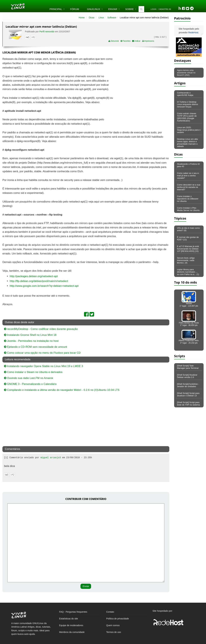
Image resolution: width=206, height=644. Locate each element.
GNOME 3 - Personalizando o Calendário (30, 384)
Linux (101, 18)
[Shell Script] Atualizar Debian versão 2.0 (187, 376)
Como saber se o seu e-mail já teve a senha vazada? (188, 176)
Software (112, 18)
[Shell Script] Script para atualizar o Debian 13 (188, 394)
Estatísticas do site (69, 619)
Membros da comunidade (72, 632)
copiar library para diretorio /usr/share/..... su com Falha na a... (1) (188, 272)
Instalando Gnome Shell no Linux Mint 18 (30, 335)
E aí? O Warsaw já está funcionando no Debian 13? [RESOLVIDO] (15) (188, 249)
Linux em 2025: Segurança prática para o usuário (189, 130)
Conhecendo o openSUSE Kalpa (185, 94)
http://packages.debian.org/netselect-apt (34, 276)
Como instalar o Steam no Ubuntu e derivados (33, 372)
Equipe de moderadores (71, 625)
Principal (56, 9)
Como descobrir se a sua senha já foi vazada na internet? (189, 187)
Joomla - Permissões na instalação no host (31, 341)
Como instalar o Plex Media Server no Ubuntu (188, 209)
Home (82, 18)
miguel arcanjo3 (51, 458)
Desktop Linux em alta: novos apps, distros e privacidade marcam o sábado (188, 143)
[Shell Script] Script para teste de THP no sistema (188, 404)
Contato (110, 612)
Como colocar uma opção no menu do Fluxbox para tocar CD (42, 353)
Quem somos (113, 625)
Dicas (92, 18)
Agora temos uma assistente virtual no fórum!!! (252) (186, 73)
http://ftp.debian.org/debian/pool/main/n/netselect (39, 281)
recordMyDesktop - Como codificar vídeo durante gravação (41, 329)
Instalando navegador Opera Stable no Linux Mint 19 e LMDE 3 (44, 366)
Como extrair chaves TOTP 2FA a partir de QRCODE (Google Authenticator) (187, 117)
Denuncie (114, 41)
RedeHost (193, 32)
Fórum (75, 9)
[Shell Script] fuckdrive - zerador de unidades (188, 385)
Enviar (113, 9)
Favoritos (126, 41)
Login (153, 9)
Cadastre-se (165, 9)
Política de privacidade (118, 619)
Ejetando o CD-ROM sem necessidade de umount (36, 347)
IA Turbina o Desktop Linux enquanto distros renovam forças (188, 104)
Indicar (136, 41)
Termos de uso (114, 632)
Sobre (129, 9)
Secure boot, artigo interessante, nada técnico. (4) (186, 260)
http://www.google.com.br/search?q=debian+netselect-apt (44, 286)
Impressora (148, 41)
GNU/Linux (94, 9)
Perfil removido (47, 32)
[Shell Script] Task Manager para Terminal (188, 367)
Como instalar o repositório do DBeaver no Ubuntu (188, 199)
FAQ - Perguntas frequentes (73, 612)
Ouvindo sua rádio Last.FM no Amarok (29, 378)
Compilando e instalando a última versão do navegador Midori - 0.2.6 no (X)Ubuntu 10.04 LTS (62, 390)
